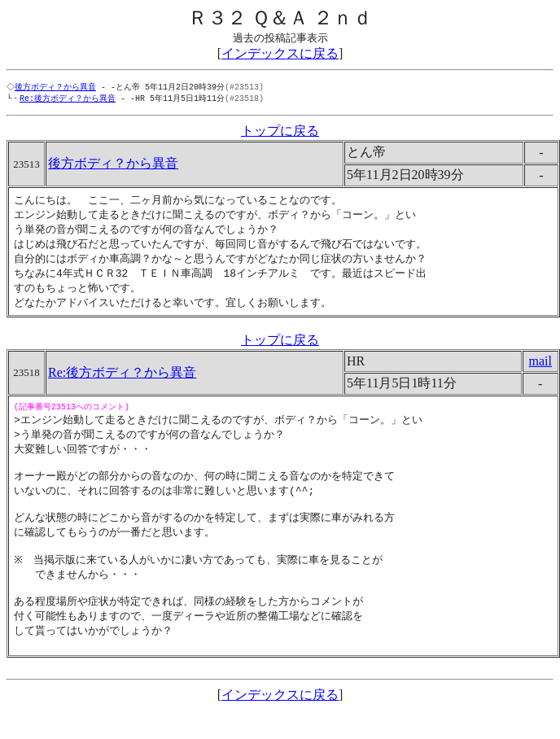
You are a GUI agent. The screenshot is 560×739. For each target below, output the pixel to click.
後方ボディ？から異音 (57, 87)
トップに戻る (280, 132)
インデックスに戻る (280, 53)
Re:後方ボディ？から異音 (68, 99)
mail (540, 369)
